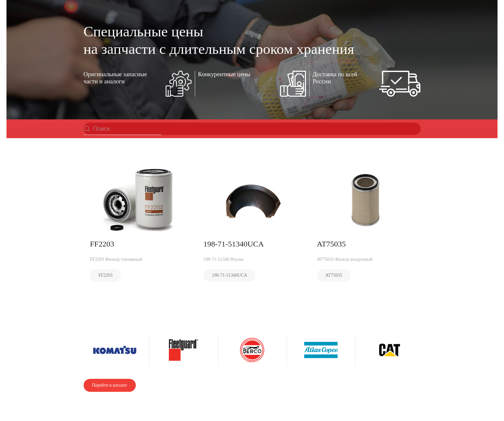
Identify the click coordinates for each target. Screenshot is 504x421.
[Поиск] (123, 129)
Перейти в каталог (110, 385)
